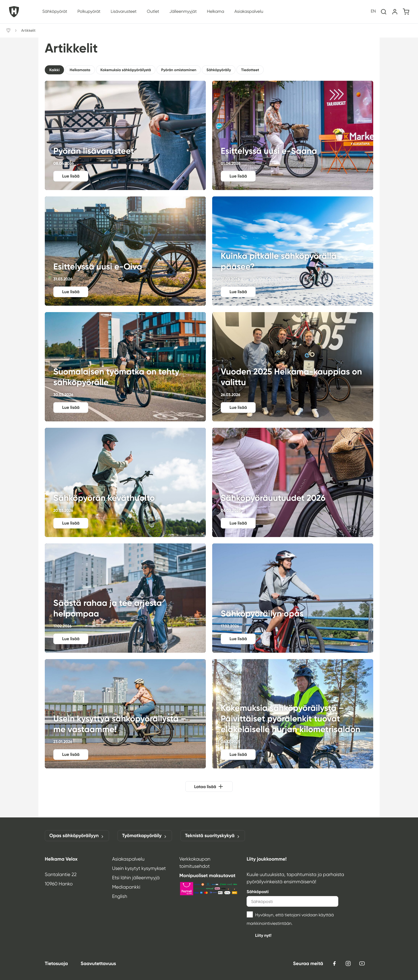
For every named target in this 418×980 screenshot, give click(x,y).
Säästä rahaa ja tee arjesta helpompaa (125, 598)
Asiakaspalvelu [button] (249, 12)
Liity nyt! (263, 935)
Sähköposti (258, 892)
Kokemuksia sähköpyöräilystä (126, 70)
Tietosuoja (56, 964)
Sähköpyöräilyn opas (293, 598)
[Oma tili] (395, 12)
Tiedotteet (250, 70)
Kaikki (54, 70)
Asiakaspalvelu (128, 859)
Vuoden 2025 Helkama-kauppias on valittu (293, 367)
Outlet (153, 12)
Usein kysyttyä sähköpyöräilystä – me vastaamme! (125, 714)
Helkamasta (80, 70)
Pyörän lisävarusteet (125, 135)
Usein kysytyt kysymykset (139, 868)
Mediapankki (126, 887)
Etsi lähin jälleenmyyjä (136, 878)
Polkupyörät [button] (89, 12)
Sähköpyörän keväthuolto (125, 482)
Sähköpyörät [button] (55, 12)
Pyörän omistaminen (179, 70)
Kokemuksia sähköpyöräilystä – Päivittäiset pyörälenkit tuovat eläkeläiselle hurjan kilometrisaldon (293, 714)
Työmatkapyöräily (145, 836)
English (120, 896)
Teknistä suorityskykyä (213, 836)
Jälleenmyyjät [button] (183, 12)
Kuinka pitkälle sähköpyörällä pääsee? (293, 251)
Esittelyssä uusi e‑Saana (293, 135)
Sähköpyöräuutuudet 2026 (293, 482)
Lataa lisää (205, 787)
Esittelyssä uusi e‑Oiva (125, 251)
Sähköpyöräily (219, 70)
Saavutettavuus (98, 964)
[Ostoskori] (406, 12)
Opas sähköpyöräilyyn (77, 836)
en (373, 11)
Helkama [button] (216, 12)
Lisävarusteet (124, 12)
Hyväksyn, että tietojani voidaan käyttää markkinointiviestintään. (290, 919)
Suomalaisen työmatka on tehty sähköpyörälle (125, 367)
